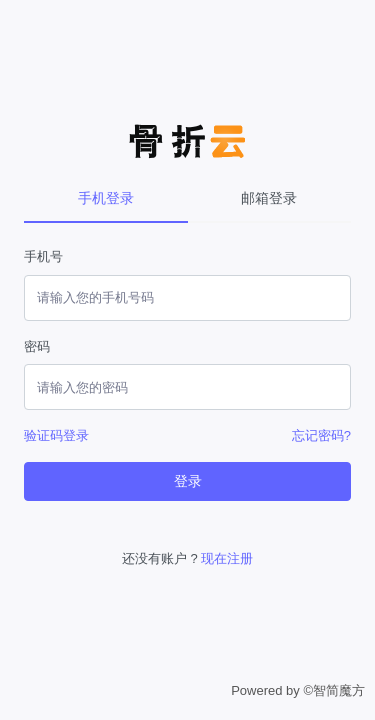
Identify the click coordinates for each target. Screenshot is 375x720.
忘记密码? (321, 435)
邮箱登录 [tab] (269, 198)
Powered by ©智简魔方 (298, 690)
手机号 (43, 256)
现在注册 (227, 558)
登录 (188, 481)
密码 (37, 346)
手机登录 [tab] (106, 198)
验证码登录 (56, 435)
